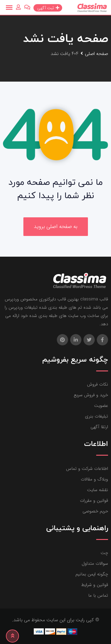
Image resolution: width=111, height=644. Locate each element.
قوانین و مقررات (94, 501)
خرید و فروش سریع (91, 395)
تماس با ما (98, 596)
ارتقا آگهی (99, 427)
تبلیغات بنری (96, 416)
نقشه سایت (98, 490)
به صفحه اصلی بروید (56, 226)
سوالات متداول (95, 564)
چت (104, 553)
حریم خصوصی (95, 511)
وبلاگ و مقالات (94, 479)
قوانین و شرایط (95, 585)
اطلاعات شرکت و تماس (87, 469)
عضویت (101, 406)
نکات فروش (98, 384)
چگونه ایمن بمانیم (92, 574)
